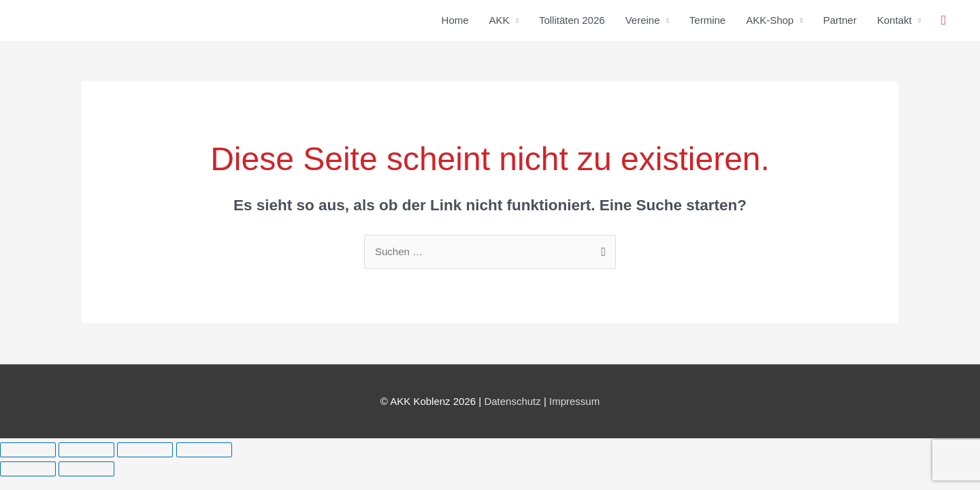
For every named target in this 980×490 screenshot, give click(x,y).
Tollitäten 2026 (572, 20)
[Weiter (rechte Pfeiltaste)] (86, 469)
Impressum (574, 401)
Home (455, 20)
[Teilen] (145, 450)
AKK (500, 20)
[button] (944, 20)
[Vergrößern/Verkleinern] (28, 450)
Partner (840, 20)
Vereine (643, 20)
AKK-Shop (770, 20)
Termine (707, 20)
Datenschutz (512, 401)
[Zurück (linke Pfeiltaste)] (28, 469)
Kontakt (895, 20)
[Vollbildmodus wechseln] (86, 450)
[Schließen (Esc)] (204, 450)
